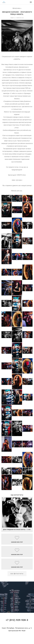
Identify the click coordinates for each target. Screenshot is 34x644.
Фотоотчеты (17, 8)
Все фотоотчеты (17, 574)
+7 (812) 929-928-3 (17, 620)
